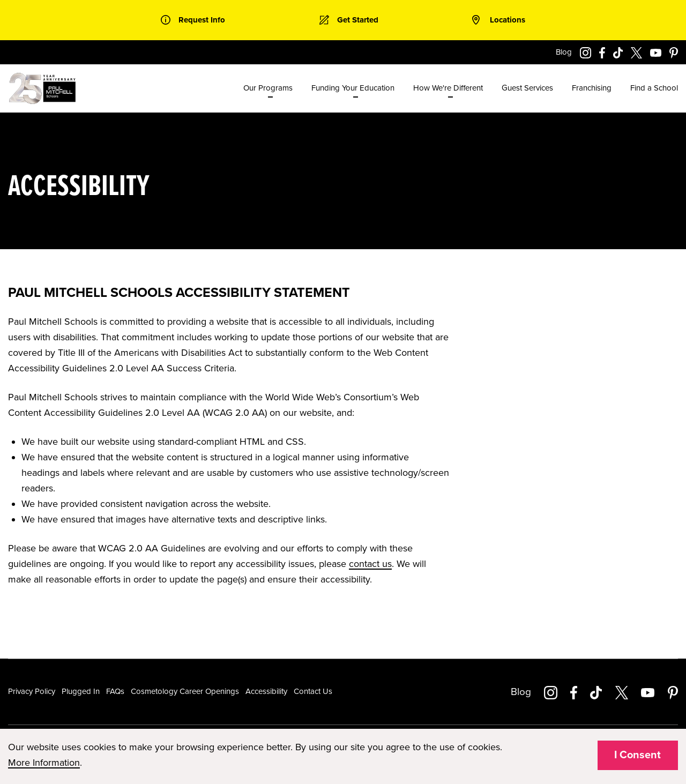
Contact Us (313, 691)
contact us (370, 564)
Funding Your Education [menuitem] (353, 88)
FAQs (115, 691)
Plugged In (81, 691)
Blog (564, 52)
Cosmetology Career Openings (185, 691)
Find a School (654, 88)
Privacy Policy (32, 691)
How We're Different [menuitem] (448, 88)
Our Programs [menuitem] (268, 88)
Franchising (592, 88)
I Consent (637, 755)
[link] (193, 20)
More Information (44, 763)
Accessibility (266, 691)
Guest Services (527, 88)
